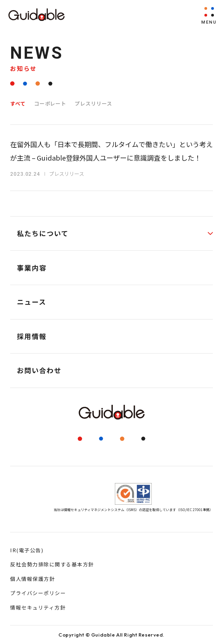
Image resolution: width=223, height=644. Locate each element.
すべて (18, 103)
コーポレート (50, 103)
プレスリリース (93, 103)
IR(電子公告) (27, 550)
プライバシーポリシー (38, 593)
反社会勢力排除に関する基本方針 (52, 564)
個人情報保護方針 (32, 579)
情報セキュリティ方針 (38, 607)
